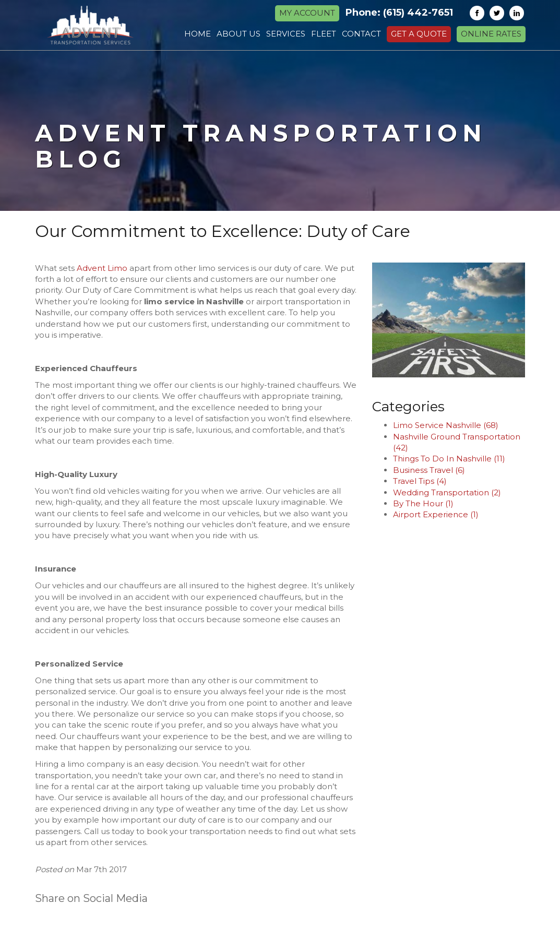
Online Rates (491, 34)
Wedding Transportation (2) (447, 492)
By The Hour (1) (423, 503)
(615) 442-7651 (418, 13)
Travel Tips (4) (420, 481)
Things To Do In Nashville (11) (449, 459)
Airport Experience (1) (436, 514)
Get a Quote (419, 34)
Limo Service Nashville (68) (446, 425)
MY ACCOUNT (307, 13)
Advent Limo (102, 268)
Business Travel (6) (429, 470)
